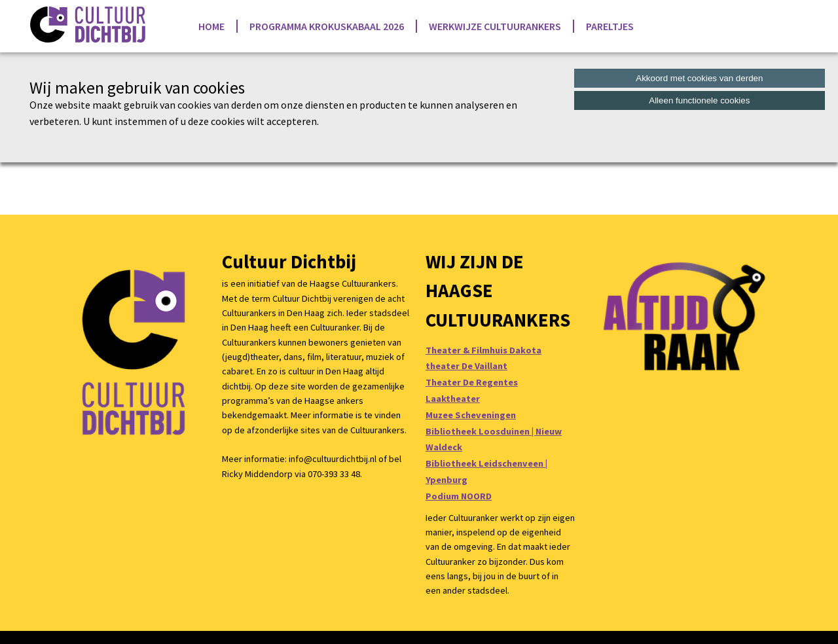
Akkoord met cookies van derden (699, 78)
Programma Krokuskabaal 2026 (327, 26)
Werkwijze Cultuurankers (495, 26)
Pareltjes (610, 26)
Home (211, 26)
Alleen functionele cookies (699, 100)
